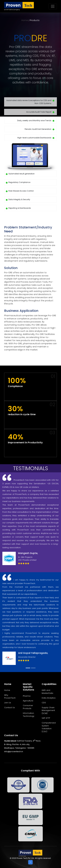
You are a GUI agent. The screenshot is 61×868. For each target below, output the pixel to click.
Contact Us (9, 708)
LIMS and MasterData (47, 692)
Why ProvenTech (10, 697)
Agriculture (28, 701)
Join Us (8, 703)
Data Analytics (49, 698)
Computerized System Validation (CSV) (49, 727)
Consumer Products (28, 707)
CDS (44, 703)
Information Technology (29, 715)
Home (25, 20)
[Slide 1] (28, 668)
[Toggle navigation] (53, 6)
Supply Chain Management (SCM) (48, 710)
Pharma (27, 696)
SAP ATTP (46, 718)
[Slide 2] (33, 668)
